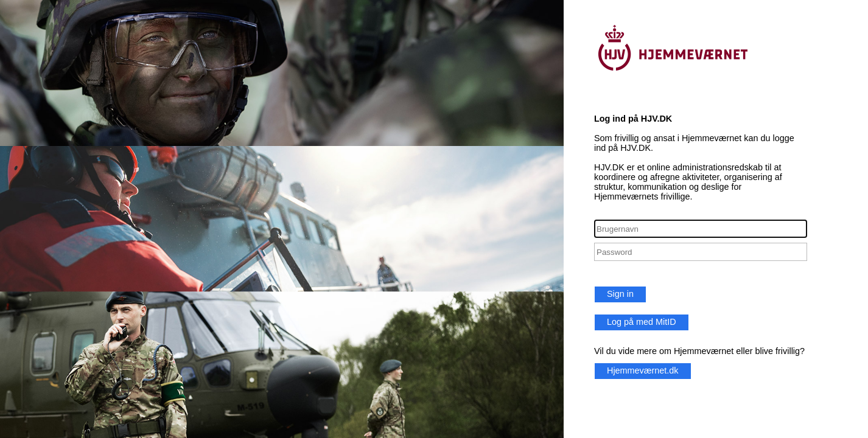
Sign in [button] (620, 294)
